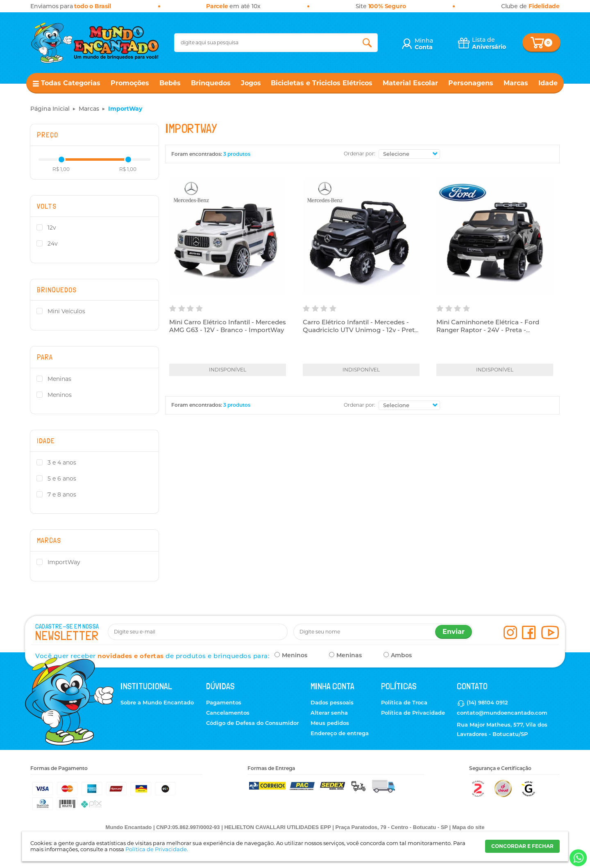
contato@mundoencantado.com (502, 713)
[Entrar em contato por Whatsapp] (578, 858)
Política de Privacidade (413, 713)
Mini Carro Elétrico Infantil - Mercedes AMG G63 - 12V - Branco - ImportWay (228, 326)
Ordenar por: (360, 154)
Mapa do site (469, 827)
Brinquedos (211, 83)
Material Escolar (410, 83)
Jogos (251, 83)
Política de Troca (404, 702)
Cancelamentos (228, 713)
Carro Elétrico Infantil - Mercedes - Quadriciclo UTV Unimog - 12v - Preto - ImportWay (361, 330)
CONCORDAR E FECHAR (522, 846)
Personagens (471, 83)
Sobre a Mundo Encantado (157, 702)
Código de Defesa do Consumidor (252, 723)
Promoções (130, 83)
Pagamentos (224, 702)
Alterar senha (329, 713)
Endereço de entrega (340, 733)
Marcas (516, 83)
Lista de (489, 43)
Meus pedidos (330, 723)
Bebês (170, 83)
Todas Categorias (71, 83)
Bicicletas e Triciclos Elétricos (322, 83)
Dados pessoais (332, 702)
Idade (548, 83)
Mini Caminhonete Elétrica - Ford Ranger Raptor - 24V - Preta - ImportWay (488, 330)
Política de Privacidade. (157, 849)
